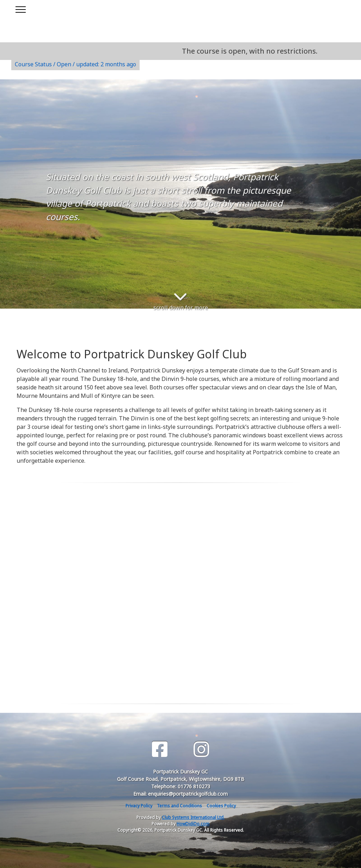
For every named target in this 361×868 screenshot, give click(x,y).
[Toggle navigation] (20, 8)
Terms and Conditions (179, 806)
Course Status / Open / (75, 64)
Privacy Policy (139, 806)
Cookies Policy (221, 806)
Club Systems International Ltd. (193, 817)
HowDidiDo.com (193, 824)
